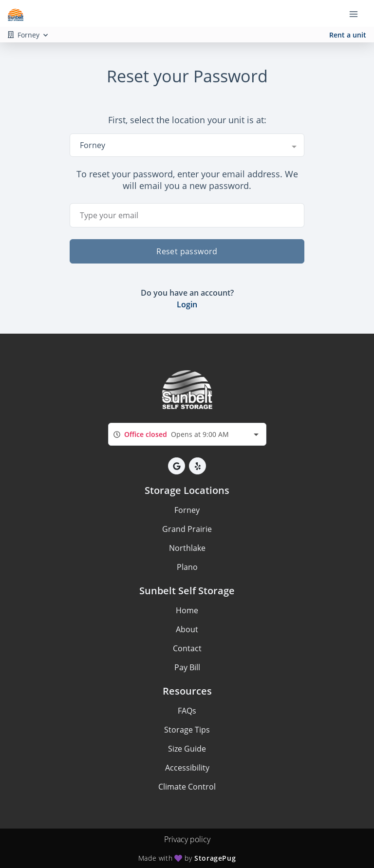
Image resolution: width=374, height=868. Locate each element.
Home (187, 610)
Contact (187, 648)
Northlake (187, 548)
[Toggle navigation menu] (357, 14)
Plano (187, 567)
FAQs (187, 711)
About (187, 629)
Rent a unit (348, 35)
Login (187, 304)
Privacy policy (187, 839)
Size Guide (187, 749)
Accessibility (187, 768)
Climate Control (187, 787)
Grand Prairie (187, 529)
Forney (187, 510)
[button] (177, 466)
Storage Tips (187, 730)
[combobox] (187, 145)
